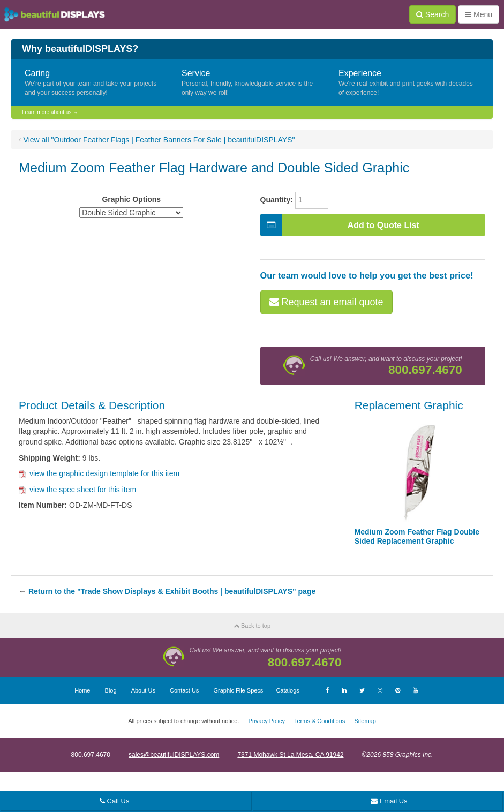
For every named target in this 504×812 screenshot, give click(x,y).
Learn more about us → (50, 112)
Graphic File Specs (238, 690)
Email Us (389, 801)
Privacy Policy (267, 721)
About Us (143, 690)
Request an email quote (326, 302)
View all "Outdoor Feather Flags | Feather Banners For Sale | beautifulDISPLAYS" (159, 140)
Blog (111, 690)
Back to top (252, 626)
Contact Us (184, 690)
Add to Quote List (340, 225)
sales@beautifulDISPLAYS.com (174, 755)
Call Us (115, 801)
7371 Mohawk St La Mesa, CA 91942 (290, 755)
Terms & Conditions (319, 721)
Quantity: (277, 200)
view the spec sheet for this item (77, 490)
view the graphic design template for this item (99, 473)
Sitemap (365, 721)
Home (82, 690)
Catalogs (287, 690)
